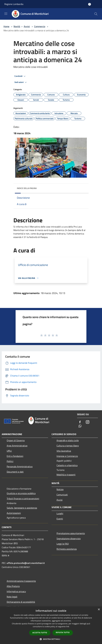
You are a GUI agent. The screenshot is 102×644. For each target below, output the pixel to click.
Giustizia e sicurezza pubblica (21, 493)
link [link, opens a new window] (68, 627)
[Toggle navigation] (6, 14)
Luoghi (60, 513)
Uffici (9, 451)
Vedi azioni (21, 82)
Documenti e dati (15, 472)
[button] (51, 639)
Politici (10, 461)
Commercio (40, 26)
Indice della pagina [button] (27, 188)
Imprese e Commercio (67, 456)
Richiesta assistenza (67, 549)
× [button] (99, 610)
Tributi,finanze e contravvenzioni (23, 499)
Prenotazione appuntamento (71, 533)
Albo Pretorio (13, 586)
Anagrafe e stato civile (68, 440)
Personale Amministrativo (20, 466)
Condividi (20, 76)
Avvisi (27, 26)
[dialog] (51, 625)
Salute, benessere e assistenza (22, 508)
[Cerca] (96, 14)
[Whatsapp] (80, 426)
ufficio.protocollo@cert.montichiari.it (26, 563)
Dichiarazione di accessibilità (21, 602)
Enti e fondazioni (15, 456)
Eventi (60, 519)
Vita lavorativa (64, 451)
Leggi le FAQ (63, 544)
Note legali (12, 597)
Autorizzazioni (14, 513)
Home (6, 26)
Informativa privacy (16, 591)
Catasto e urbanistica (67, 465)
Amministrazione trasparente (21, 581)
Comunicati (62, 495)
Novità (17, 26)
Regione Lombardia (14, 4)
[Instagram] (88, 422)
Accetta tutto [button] (40, 633)
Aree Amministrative (17, 446)
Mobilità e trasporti (66, 475)
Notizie (60, 489)
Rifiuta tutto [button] (63, 632)
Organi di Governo (16, 440)
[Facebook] (80, 422)
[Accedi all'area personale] (90, 4)
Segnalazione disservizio (69, 539)
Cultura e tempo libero (68, 446)
